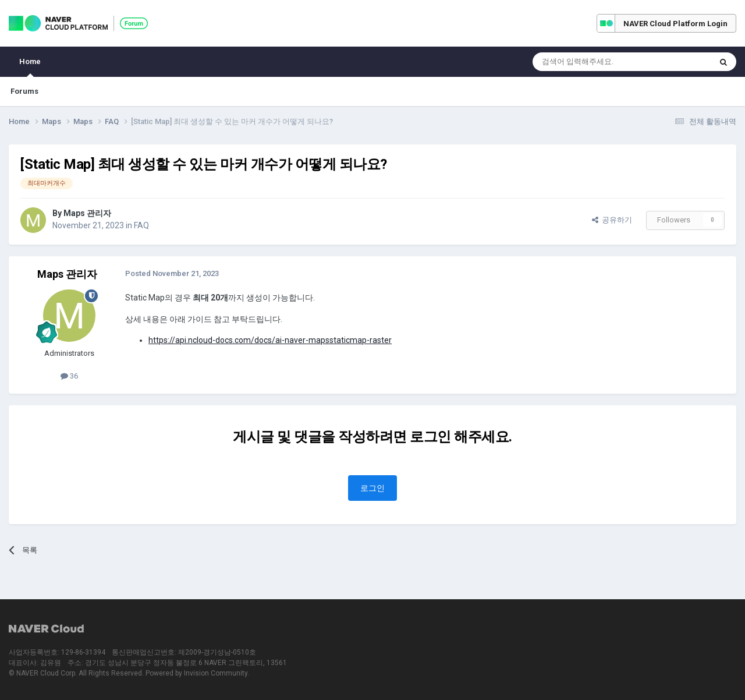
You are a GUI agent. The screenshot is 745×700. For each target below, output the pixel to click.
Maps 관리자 (87, 213)
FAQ (141, 225)
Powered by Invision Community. (197, 673)
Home (30, 67)
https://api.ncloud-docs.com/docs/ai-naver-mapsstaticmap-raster (270, 340)
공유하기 (612, 220)
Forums (24, 91)
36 (69, 376)
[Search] (594, 62)
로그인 (372, 488)
